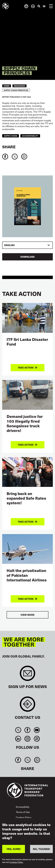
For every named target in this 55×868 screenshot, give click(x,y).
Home (7, 86)
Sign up (27, 675)
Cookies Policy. (16, 862)
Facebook (27, 730)
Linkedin (18, 739)
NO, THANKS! (42, 849)
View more (27, 615)
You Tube (37, 730)
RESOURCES (20, 86)
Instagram (27, 739)
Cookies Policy (24, 817)
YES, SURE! (14, 849)
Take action (44, 6)
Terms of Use (23, 812)
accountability (30, 136)
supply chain (11, 136)
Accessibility (23, 807)
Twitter (18, 730)
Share (9, 147)
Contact (27, 706)
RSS (37, 739)
